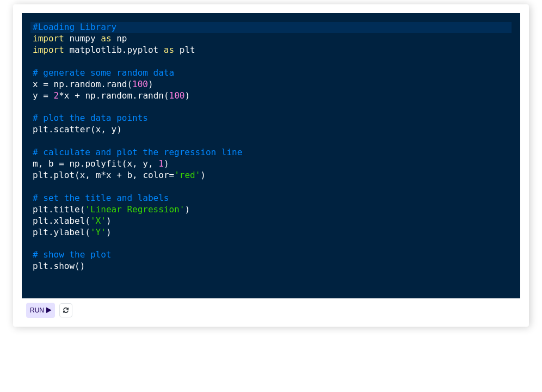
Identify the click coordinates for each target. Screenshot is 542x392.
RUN (41, 310)
